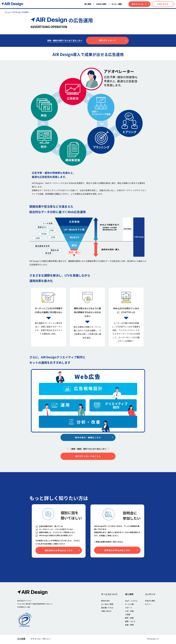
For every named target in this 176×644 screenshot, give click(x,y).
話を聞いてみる (107, 609)
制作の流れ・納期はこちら (94, 438)
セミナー (148, 605)
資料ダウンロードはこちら (94, 457)
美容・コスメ (130, 622)
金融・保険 (129, 626)
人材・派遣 (129, 612)
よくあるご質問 (107, 605)
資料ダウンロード (140, 4)
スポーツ (128, 609)
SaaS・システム (131, 602)
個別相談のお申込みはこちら (62, 551)
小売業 (128, 616)
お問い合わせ (165, 4)
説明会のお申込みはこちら (121, 551)
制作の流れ (105, 602)
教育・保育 (129, 619)
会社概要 (21, 640)
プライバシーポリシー (41, 640)
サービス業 (129, 605)
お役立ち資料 (150, 602)
